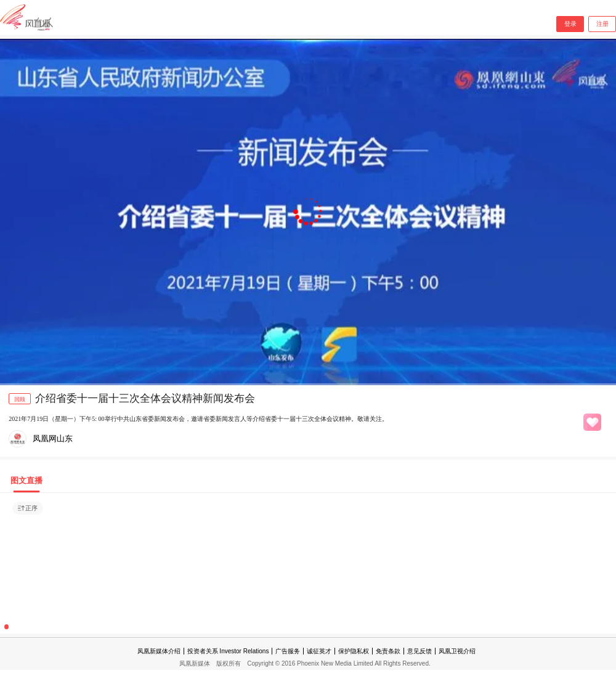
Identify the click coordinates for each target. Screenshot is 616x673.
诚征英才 (319, 651)
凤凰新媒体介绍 (159, 651)
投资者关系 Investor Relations (228, 651)
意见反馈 (419, 651)
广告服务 (288, 651)
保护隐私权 (354, 651)
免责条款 (388, 651)
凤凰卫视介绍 (457, 651)
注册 (602, 24)
